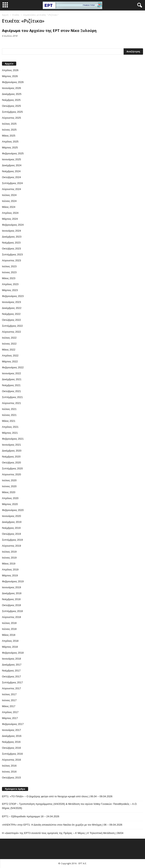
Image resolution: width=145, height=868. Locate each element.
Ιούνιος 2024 (9, 201)
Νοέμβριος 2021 (11, 385)
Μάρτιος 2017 (10, 718)
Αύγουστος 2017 (11, 688)
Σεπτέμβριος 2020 (12, 468)
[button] (139, 5)
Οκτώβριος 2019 (11, 534)
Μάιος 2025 (9, 136)
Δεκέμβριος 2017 (12, 665)
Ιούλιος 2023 (9, 266)
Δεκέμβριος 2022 (12, 308)
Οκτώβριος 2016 (11, 748)
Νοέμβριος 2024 (11, 171)
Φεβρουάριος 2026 (13, 82)
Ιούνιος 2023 (9, 272)
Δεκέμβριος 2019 (12, 522)
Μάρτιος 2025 (10, 148)
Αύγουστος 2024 (11, 189)
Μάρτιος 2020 (10, 504)
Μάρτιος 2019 (10, 575)
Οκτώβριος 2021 (11, 391)
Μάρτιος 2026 (10, 76)
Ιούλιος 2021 (9, 409)
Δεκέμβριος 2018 (12, 593)
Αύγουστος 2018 (11, 617)
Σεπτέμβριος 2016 (12, 754)
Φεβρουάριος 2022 (13, 367)
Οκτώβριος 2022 (11, 320)
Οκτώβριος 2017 (11, 677)
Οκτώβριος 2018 (11, 605)
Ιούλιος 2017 (9, 694)
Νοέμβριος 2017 (11, 671)
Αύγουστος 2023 (11, 260)
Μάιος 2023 (9, 278)
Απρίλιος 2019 (10, 570)
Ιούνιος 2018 (9, 629)
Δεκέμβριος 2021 (12, 379)
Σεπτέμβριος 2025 (12, 112)
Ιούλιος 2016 (9, 766)
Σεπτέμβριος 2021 (12, 397)
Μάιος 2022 (9, 350)
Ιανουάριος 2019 (11, 587)
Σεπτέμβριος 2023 (12, 254)
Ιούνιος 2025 (9, 130)
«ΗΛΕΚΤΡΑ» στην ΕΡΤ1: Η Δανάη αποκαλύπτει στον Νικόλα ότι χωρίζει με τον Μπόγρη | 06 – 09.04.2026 (62, 825)
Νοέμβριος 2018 (11, 599)
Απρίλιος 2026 (10, 70)
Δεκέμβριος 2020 (12, 451)
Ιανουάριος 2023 (11, 302)
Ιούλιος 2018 (9, 623)
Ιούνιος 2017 (9, 700)
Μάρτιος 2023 (10, 290)
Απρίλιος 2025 (10, 142)
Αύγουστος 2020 (11, 474)
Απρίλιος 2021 (10, 427)
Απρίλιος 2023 (10, 284)
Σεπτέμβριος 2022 (12, 326)
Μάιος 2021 (9, 421)
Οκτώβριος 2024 (11, 177)
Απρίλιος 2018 (10, 641)
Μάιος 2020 (9, 492)
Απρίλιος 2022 (10, 356)
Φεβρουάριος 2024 (13, 225)
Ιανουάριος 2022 (11, 373)
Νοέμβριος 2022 (11, 314)
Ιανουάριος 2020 (11, 516)
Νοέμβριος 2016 (11, 742)
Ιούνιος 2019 (9, 558)
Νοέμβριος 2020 (11, 457)
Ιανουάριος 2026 (11, 88)
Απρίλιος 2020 (10, 498)
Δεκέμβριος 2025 (12, 94)
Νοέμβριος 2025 (11, 100)
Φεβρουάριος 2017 (13, 724)
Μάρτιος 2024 (10, 219)
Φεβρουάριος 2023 (13, 296)
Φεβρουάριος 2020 (13, 510)
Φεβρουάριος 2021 (13, 439)
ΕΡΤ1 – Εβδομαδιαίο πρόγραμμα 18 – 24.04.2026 (31, 816)
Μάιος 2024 (9, 207)
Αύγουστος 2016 (11, 760)
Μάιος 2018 (9, 635)
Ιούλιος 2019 (9, 552)
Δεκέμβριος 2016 (12, 736)
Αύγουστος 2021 (11, 403)
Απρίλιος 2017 (10, 712)
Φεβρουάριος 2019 (13, 581)
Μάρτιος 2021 (10, 433)
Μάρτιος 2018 (10, 647)
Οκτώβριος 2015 (11, 778)
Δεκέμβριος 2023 (12, 237)
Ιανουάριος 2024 (11, 231)
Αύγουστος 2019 (11, 546)
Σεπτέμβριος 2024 (12, 183)
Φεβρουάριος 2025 (13, 153)
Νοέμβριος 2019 (11, 528)
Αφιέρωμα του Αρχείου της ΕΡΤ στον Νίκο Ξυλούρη (49, 31)
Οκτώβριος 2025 (11, 106)
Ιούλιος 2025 (9, 124)
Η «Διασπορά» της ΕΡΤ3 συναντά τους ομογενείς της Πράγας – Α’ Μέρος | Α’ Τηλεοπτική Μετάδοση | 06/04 (63, 833)
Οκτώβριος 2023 (11, 249)
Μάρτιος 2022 (10, 361)
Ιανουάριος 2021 (11, 445)
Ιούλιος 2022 (9, 338)
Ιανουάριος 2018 (11, 659)
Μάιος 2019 (9, 564)
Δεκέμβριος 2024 (12, 165)
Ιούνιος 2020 (9, 486)
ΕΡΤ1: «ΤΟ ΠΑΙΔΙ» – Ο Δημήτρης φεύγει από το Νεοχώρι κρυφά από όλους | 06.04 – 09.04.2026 (57, 796)
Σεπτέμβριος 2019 (12, 540)
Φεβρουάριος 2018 (13, 653)
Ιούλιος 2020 (9, 480)
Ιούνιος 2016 (9, 772)
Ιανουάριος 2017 (11, 730)
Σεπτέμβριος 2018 (12, 611)
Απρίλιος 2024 (10, 213)
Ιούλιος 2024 (9, 195)
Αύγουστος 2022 (11, 332)
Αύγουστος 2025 (11, 118)
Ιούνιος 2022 (9, 344)
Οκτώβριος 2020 (11, 463)
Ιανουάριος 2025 (11, 159)
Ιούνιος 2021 (9, 415)
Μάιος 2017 (9, 706)
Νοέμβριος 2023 (11, 243)
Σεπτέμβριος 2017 (12, 682)
